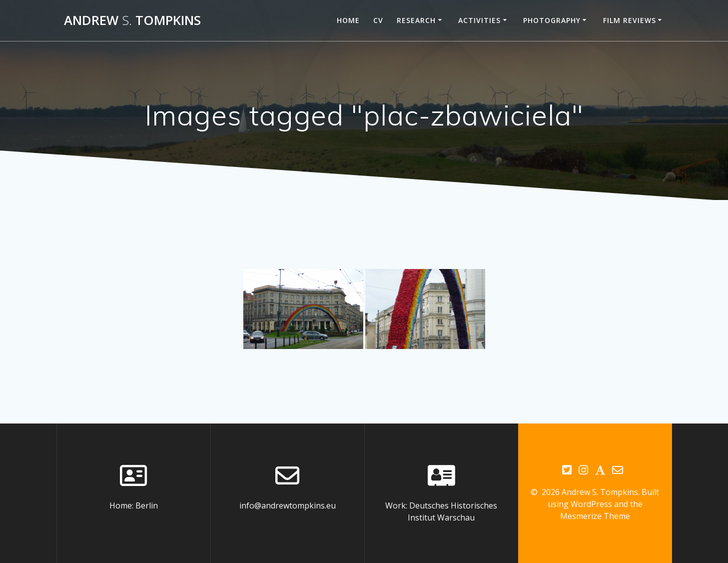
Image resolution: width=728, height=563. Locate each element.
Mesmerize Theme (595, 516)
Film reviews (630, 20)
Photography (552, 20)
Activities (479, 20)
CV (378, 20)
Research (416, 20)
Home (348, 20)
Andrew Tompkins (132, 20)
